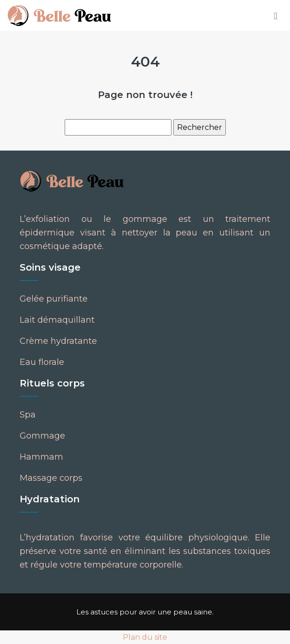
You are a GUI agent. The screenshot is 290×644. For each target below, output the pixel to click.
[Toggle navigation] (276, 16)
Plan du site (145, 637)
